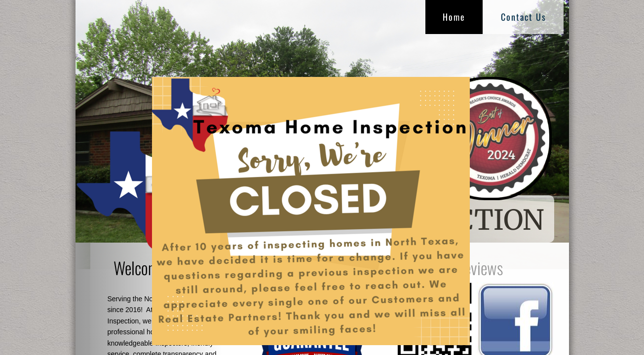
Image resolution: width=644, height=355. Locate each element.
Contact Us (524, 17)
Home (454, 17)
